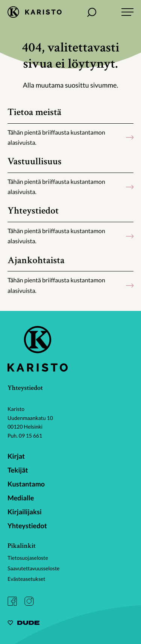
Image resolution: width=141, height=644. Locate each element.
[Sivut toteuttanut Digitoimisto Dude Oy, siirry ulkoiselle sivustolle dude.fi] (23, 624)
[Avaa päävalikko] (127, 12)
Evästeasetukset (27, 579)
